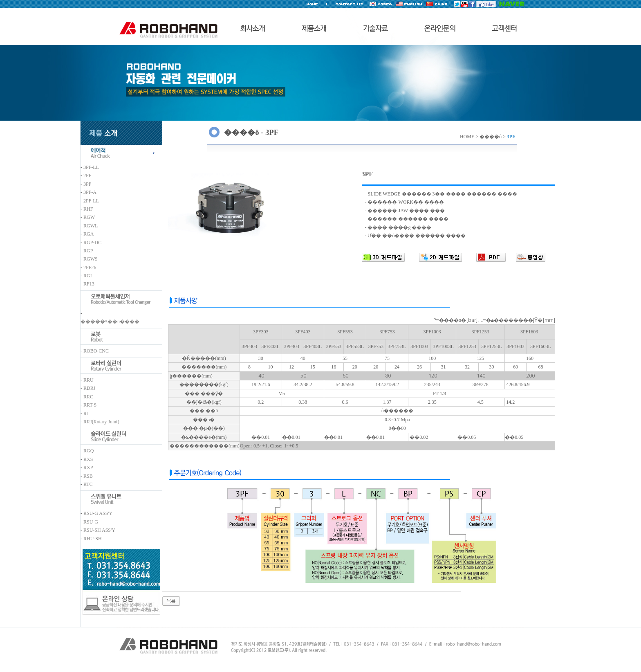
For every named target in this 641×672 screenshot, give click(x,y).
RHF (88, 209)
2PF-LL (91, 201)
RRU (89, 380)
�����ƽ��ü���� (110, 321)
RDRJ (89, 388)
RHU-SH (93, 539)
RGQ (89, 451)
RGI (88, 276)
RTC (88, 484)
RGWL (91, 226)
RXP (88, 467)
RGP (88, 251)
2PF (87, 175)
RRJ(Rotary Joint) (101, 422)
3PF (87, 184)
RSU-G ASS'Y (98, 513)
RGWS (91, 259)
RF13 (89, 284)
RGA (89, 234)
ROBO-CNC (96, 351)
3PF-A (90, 192)
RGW (89, 217)
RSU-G (91, 522)
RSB (88, 476)
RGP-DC (92, 243)
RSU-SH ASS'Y (99, 530)
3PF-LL (91, 167)
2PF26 (90, 267)
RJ (86, 414)
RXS (88, 459)
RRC (88, 397)
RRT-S (90, 405)
